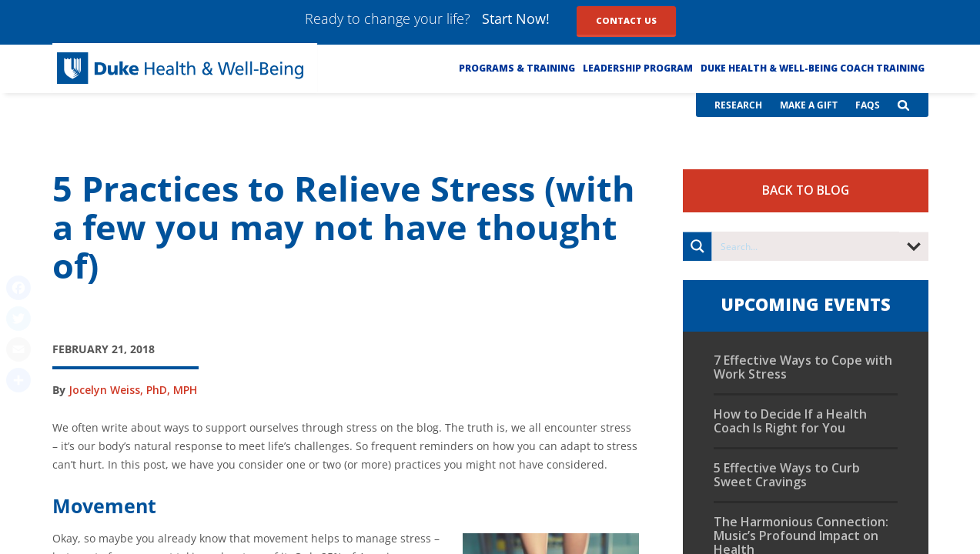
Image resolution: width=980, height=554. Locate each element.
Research (738, 105)
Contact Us (626, 20)
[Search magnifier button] (697, 246)
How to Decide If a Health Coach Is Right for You (790, 421)
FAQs (868, 105)
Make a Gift (809, 105)
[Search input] (806, 246)
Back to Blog (806, 190)
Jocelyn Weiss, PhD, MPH (133, 390)
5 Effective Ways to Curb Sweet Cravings (787, 475)
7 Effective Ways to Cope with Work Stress (803, 367)
